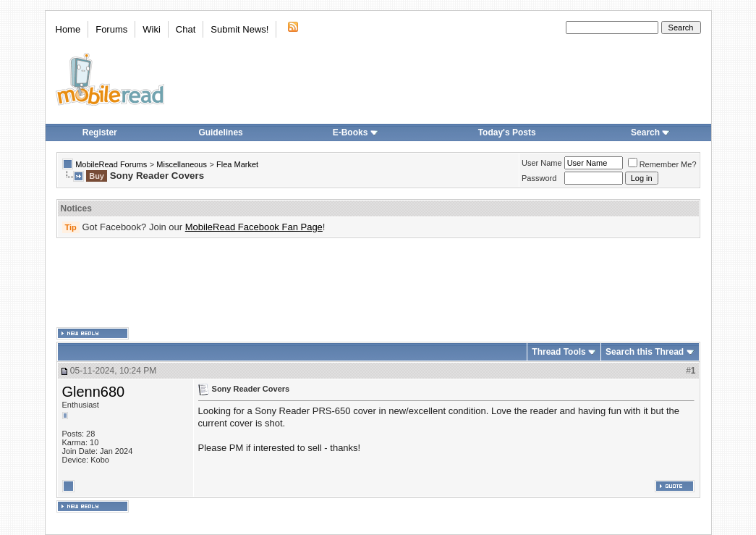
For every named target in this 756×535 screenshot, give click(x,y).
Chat (186, 29)
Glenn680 (94, 392)
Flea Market (237, 164)
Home (68, 29)
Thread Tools (558, 352)
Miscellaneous (182, 164)
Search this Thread (645, 352)
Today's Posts (507, 132)
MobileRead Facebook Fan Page (254, 227)
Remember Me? (662, 164)
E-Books (356, 132)
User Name (542, 163)
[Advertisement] (378, 283)
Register (100, 132)
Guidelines (220, 132)
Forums (111, 29)
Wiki (152, 29)
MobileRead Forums (111, 164)
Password (539, 178)
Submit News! (239, 29)
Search (650, 132)
